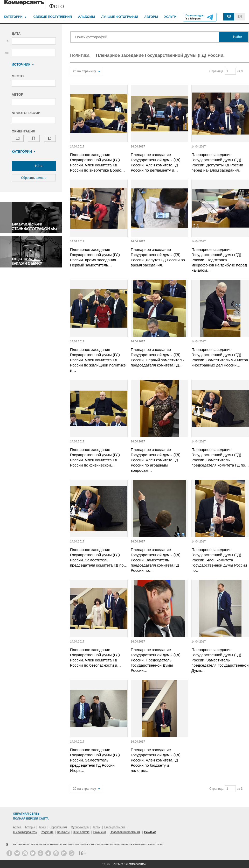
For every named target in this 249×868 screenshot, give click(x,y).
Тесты (97, 827)
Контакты (64, 832)
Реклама (150, 832)
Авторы (151, 17)
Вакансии (100, 832)
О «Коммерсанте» (25, 832)
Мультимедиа (80, 827)
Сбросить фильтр (34, 178)
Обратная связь (26, 814)
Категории (13, 17)
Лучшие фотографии (120, 17)
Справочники (58, 827)
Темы (42, 827)
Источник (23, 64)
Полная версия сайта (31, 818)
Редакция (47, 832)
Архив (17, 827)
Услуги (170, 17)
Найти (34, 166)
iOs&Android (81, 832)
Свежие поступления (53, 17)
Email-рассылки (115, 827)
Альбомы (87, 17)
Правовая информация (125, 832)
